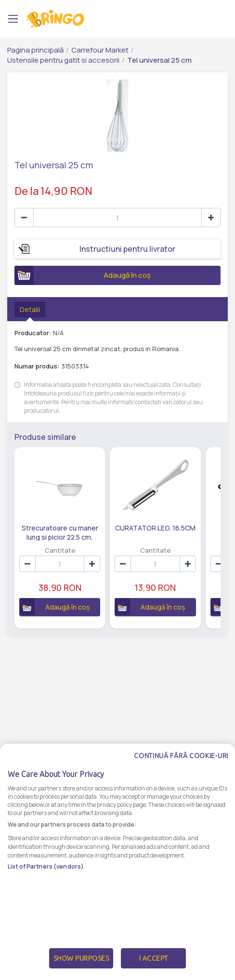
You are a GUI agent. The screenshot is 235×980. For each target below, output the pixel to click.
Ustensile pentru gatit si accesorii (63, 60)
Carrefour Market (100, 50)
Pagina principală (35, 50)
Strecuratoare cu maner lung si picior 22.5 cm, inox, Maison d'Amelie (60, 532)
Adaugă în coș (83, 275)
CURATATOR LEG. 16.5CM (155, 528)
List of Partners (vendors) (46, 895)
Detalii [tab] (30, 309)
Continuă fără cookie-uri (181, 785)
